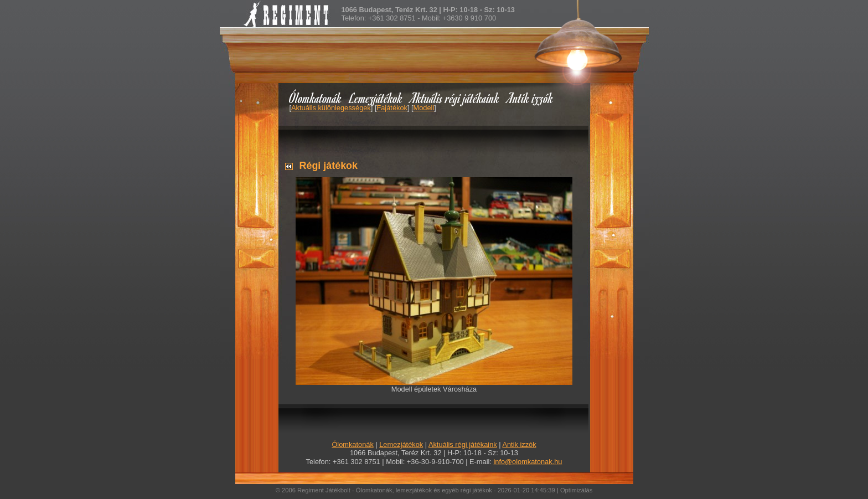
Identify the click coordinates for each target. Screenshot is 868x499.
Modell (424, 108)
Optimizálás (576, 490)
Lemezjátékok (376, 98)
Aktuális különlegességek (331, 108)
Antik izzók (530, 98)
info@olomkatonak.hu (528, 462)
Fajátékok (392, 108)
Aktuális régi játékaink (455, 98)
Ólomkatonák (315, 98)
